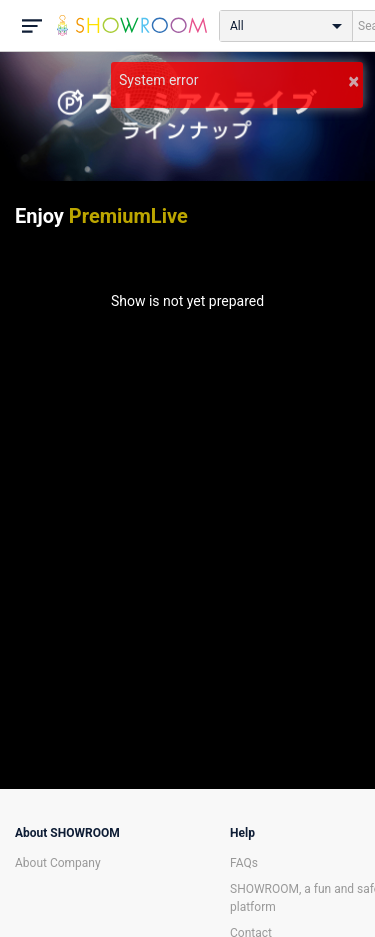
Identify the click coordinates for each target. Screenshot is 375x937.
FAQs (244, 863)
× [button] (353, 81)
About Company (58, 863)
